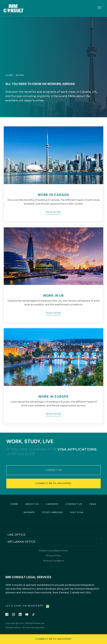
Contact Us (74, 504)
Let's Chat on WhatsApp (24, 606)
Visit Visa (77, 513)
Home (9, 75)
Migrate (29, 513)
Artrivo (17, 628)
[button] (99, 8)
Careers (52, 504)
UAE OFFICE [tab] (16, 535)
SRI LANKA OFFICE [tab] (21, 542)
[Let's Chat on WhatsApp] (48, 606)
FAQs (93, 504)
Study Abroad (52, 513)
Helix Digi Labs (37, 628)
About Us (32, 504)
